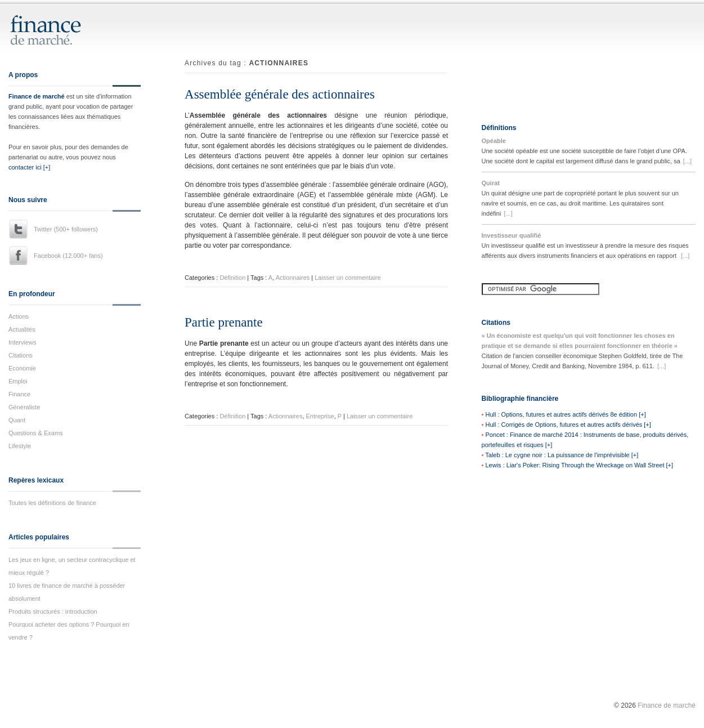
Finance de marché (37, 96)
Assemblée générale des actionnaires (280, 94)
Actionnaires (293, 278)
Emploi (18, 381)
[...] (687, 161)
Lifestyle (20, 446)
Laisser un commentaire (347, 278)
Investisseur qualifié (512, 235)
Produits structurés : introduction (53, 611)
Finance (19, 394)
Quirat (491, 183)
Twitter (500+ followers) (66, 229)
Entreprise (320, 416)
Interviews (23, 342)
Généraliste (24, 407)
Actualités (22, 329)
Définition (232, 278)
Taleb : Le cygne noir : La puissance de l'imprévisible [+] (562, 455)
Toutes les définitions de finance (52, 503)
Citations (21, 355)
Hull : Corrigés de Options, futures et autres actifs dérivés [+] (568, 425)
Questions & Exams (36, 433)
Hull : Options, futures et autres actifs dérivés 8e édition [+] (565, 414)
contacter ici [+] (29, 167)
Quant (17, 420)
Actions (19, 316)
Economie (22, 368)
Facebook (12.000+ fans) (68, 256)
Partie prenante (224, 322)
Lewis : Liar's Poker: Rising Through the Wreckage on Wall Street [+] (579, 465)
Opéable (494, 141)
